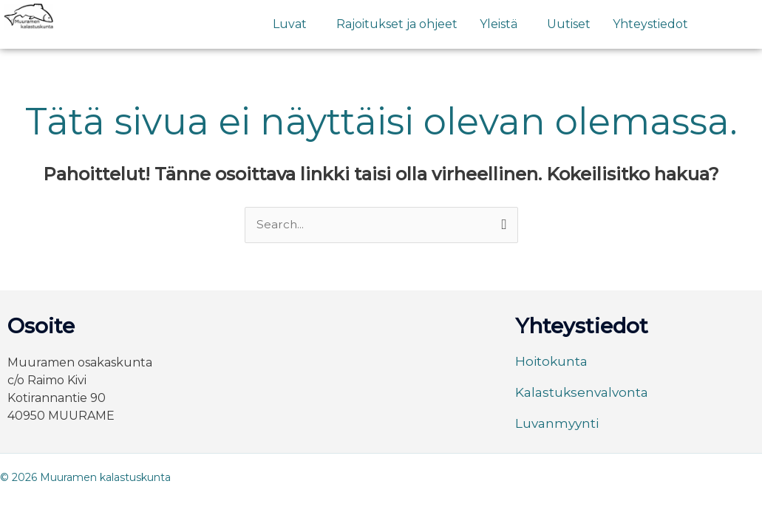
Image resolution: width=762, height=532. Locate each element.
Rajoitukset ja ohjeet (397, 24)
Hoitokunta (552, 362)
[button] (293, 24)
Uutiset (569, 24)
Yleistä (499, 24)
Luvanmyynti (559, 424)
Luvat (290, 24)
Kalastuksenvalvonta (585, 393)
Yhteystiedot (650, 24)
